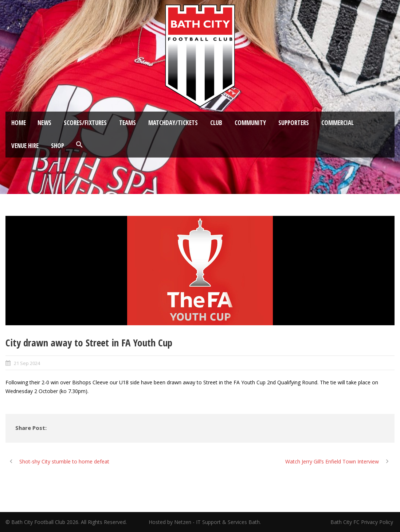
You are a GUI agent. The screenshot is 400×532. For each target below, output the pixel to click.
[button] (79, 145)
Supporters (294, 123)
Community (250, 123)
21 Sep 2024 (27, 363)
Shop (58, 146)
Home (19, 123)
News (44, 123)
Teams (128, 123)
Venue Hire (25, 146)
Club (216, 123)
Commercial (338, 123)
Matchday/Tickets (173, 123)
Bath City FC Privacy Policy (362, 522)
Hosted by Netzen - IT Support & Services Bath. (205, 522)
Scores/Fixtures (85, 123)
